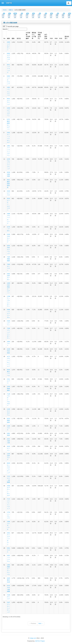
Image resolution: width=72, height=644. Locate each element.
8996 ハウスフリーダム (9, 313)
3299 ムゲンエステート (9, 112)
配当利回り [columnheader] (67, 37)
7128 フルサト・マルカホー (9, 400)
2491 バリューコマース (9, 91)
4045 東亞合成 (9, 580)
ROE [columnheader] (61, 38)
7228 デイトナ (9, 597)
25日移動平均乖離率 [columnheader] (28, 36)
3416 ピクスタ (9, 193)
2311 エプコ (9, 381)
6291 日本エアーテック (9, 249)
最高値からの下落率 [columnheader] (34, 36)
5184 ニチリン (9, 323)
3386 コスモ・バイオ (9, 525)
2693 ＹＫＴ (9, 343)
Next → (41, 623)
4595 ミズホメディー (9, 46)
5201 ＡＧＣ (9, 550)
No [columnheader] (4, 38)
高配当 (11, 10)
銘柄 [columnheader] (8, 38)
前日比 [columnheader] (19, 38)
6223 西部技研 (9, 420)
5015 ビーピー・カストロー (9, 204)
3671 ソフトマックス (9, 69)
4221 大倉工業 (9, 441)
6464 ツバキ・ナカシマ (9, 80)
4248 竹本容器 (9, 351)
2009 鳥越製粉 (9, 388)
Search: (15, 29)
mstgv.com (33, 638)
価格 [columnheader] (13, 38)
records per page (11, 26)
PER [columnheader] (51, 38)
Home (5, 10)
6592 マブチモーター (9, 57)
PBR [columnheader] (56, 38)
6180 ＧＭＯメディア (9, 238)
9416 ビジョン (9, 448)
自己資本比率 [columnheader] (46, 37)
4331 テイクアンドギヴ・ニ (9, 539)
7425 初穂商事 (9, 259)
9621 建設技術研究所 (9, 184)
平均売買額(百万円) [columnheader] (40, 36)
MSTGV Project (40, 641)
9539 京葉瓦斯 (9, 174)
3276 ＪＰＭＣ (9, 229)
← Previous (32, 623)
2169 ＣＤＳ (9, 428)
